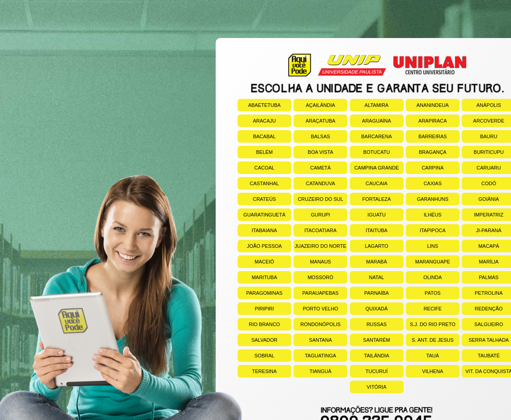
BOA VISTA (313, 152)
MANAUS (312, 262)
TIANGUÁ (312, 371)
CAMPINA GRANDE (375, 168)
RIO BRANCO (259, 324)
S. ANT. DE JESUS (430, 340)
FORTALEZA (370, 199)
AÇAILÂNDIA (314, 105)
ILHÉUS (424, 215)
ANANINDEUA (427, 105)
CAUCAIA (369, 183)
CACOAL (256, 168)
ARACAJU (257, 121)
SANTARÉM (370, 340)
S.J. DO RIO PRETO (431, 324)
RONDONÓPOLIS (317, 324)
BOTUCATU (370, 152)
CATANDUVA (314, 183)
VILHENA (425, 371)
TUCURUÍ (369, 371)
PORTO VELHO (316, 309)
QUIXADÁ (369, 309)
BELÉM (255, 152)
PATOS (423, 293)
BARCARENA (371, 136)
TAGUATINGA (315, 356)
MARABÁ (368, 262)
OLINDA (424, 277)
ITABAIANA (257, 230)
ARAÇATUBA (314, 121)
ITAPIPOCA (426, 230)
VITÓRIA (368, 387)
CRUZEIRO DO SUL (318, 199)
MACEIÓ (256, 262)
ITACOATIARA (315, 230)
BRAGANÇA (426, 152)
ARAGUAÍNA (370, 121)
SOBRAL (256, 356)
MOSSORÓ (313, 277)
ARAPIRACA (426, 121)
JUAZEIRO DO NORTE (320, 246)
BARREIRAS (426, 136)
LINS (422, 246)
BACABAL (257, 136)
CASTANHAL (258, 183)
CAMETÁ (312, 168)
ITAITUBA (369, 230)
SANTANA (313, 340)
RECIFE (424, 309)
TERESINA (257, 371)
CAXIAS (424, 183)
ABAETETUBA (259, 105)
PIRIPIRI (256, 309)
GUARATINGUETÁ (262, 215)
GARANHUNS (427, 199)
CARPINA (425, 168)
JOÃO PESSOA (260, 246)
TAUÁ (422, 356)
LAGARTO (369, 246)
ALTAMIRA (369, 105)
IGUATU (368, 215)
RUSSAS (368, 324)
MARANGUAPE (428, 262)
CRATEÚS (257, 199)
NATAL (367, 277)
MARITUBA (257, 277)
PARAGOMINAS (260, 293)
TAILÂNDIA (370, 356)
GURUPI (312, 215)
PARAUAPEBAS (316, 293)
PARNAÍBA (369, 293)
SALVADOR (258, 340)
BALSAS (312, 136)
